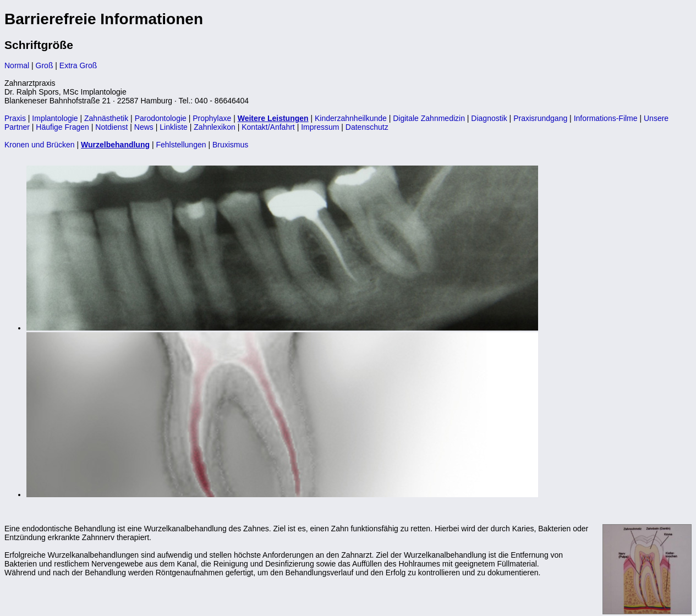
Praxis (15, 118)
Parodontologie (161, 118)
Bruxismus (230, 145)
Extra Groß (78, 65)
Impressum (320, 127)
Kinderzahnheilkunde (351, 118)
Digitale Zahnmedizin (429, 118)
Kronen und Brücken (40, 145)
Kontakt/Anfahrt (268, 127)
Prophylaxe (212, 118)
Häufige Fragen (62, 127)
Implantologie (55, 118)
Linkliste (174, 127)
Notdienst (111, 127)
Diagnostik (489, 118)
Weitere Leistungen (273, 118)
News (144, 127)
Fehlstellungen (181, 145)
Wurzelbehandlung (115, 145)
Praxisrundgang (540, 118)
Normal (17, 65)
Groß (45, 65)
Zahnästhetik (106, 118)
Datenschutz (367, 127)
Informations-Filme (606, 118)
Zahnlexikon (215, 127)
